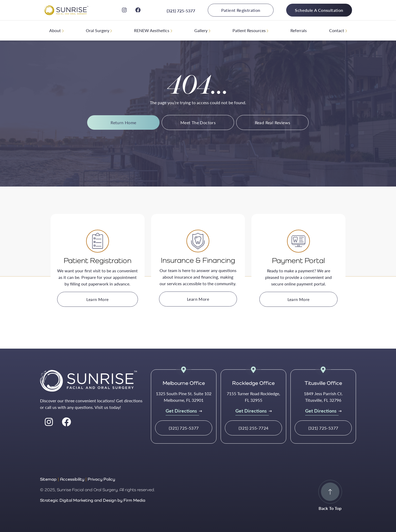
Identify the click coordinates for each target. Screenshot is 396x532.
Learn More (97, 299)
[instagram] (124, 10)
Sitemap (48, 479)
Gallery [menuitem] (201, 30)
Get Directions (181, 411)
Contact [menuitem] (337, 30)
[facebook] (138, 10)
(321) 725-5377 (181, 11)
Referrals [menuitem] (299, 30)
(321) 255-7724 (254, 428)
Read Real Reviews (273, 122)
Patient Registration (241, 10)
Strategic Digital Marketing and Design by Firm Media (93, 500)
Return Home (123, 122)
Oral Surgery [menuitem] (98, 30)
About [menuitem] (55, 30)
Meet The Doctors (198, 122)
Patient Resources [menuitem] (249, 30)
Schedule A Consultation (319, 10)
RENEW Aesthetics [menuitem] (152, 30)
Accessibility (72, 479)
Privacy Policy (101, 479)
